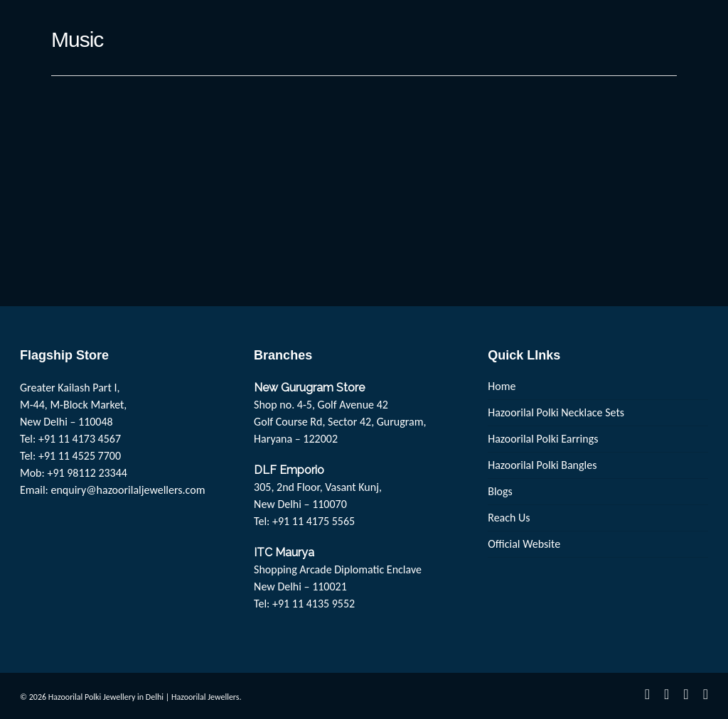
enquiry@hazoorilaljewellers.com (128, 490)
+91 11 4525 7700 (80, 456)
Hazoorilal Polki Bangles (542, 465)
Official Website (524, 544)
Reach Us (509, 518)
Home (502, 386)
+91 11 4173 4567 (80, 439)
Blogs (500, 491)
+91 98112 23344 (87, 473)
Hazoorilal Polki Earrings (543, 439)
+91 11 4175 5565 (314, 521)
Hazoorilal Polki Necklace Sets (556, 412)
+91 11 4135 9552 (314, 604)
